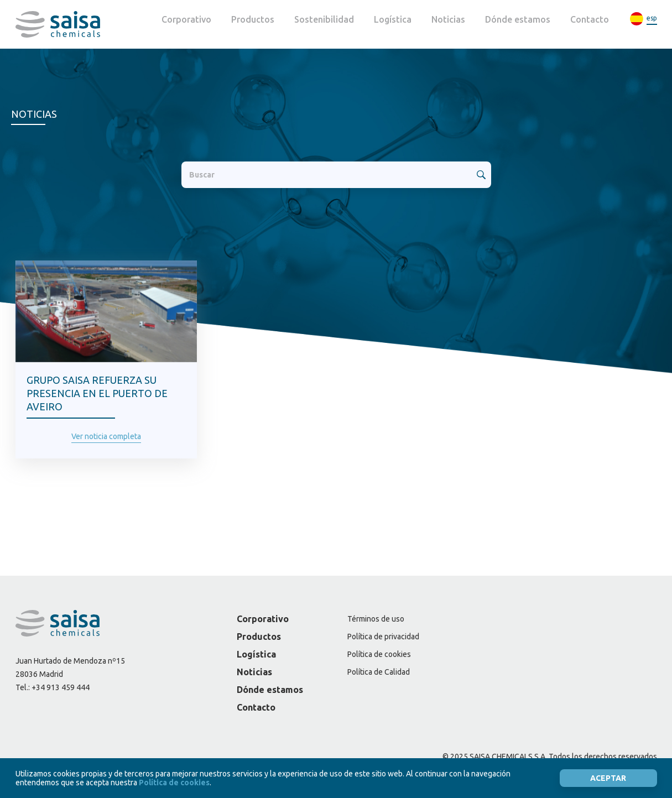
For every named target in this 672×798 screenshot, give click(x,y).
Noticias (448, 19)
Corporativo (186, 19)
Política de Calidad (379, 672)
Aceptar (608, 778)
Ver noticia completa (106, 436)
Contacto (590, 19)
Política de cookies (379, 654)
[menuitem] (643, 19)
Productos (253, 19)
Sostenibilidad (324, 19)
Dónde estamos (518, 19)
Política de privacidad (383, 637)
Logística (393, 19)
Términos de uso (376, 619)
